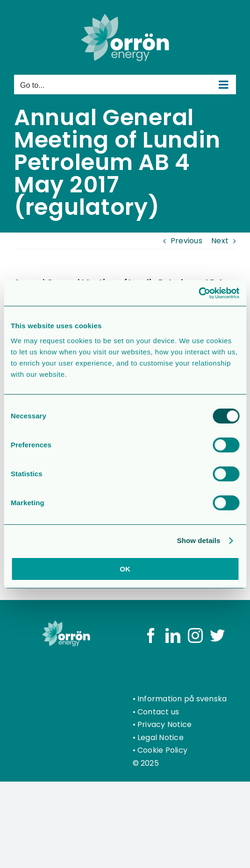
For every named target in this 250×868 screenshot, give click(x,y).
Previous (186, 241)
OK (125, 569)
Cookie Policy (162, 750)
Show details (199, 540)
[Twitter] (217, 635)
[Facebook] (151, 635)
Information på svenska (182, 699)
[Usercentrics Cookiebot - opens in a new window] (198, 293)
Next (220, 241)
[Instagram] (195, 635)
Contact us (158, 712)
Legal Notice (161, 737)
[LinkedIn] (173, 635)
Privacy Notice (164, 724)
